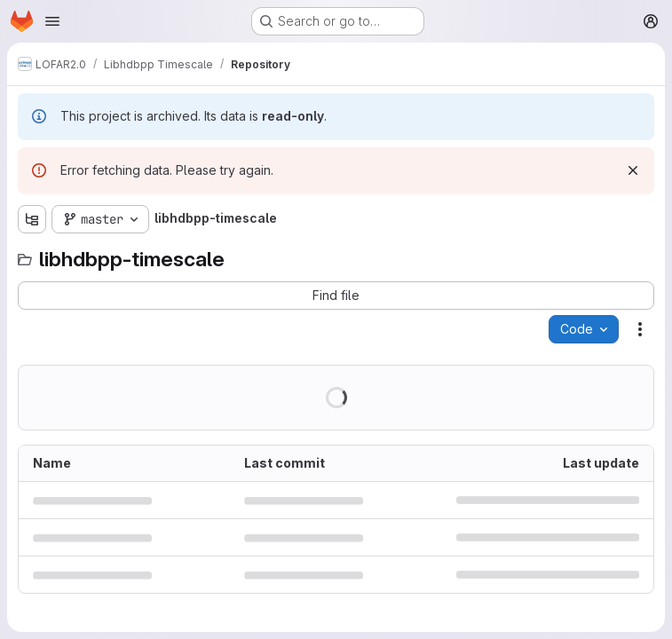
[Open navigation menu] (52, 21)
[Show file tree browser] (32, 219)
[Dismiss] (633, 170)
